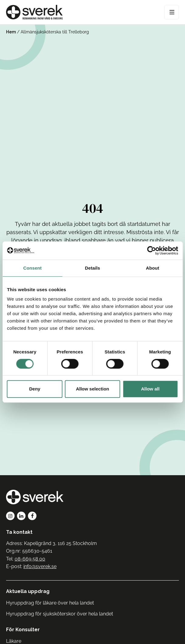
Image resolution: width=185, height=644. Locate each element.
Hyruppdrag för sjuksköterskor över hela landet (60, 614)
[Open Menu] (172, 12)
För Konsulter (23, 630)
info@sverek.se (40, 566)
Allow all (150, 389)
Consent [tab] (32, 268)
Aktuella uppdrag (28, 591)
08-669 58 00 (30, 559)
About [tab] (152, 268)
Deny (35, 389)
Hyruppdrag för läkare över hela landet (50, 603)
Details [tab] (93, 268)
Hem (11, 32)
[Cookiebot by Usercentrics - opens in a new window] (151, 250)
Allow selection (92, 389)
